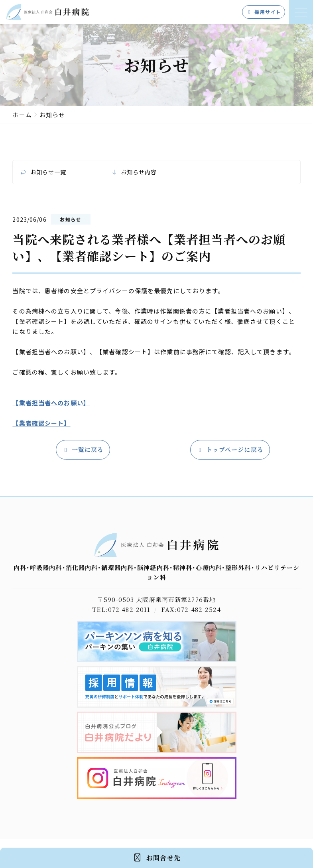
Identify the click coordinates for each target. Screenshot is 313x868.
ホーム (22, 115)
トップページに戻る (230, 450)
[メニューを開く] (301, 12)
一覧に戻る (83, 450)
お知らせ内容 (139, 172)
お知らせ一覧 (48, 172)
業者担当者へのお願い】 (54, 403)
